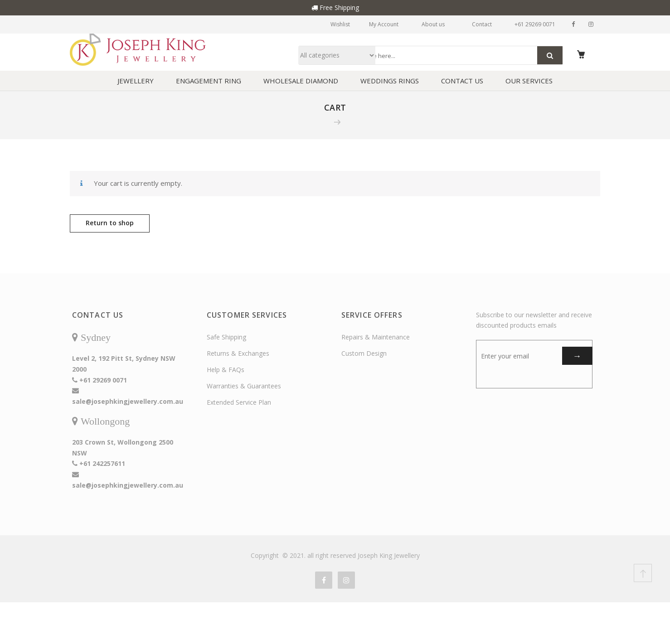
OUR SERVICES (529, 83)
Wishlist (319, 24)
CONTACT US (462, 83)
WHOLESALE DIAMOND (301, 83)
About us (425, 24)
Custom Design (364, 356)
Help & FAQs (226, 372)
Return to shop (110, 225)
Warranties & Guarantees (244, 389)
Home (318, 124)
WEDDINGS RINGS (390, 83)
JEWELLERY (136, 83)
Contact (473, 24)
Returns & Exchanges (238, 356)
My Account (371, 24)
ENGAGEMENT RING (209, 83)
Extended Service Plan (239, 405)
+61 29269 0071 (531, 24)
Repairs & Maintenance (376, 340)
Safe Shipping (226, 340)
